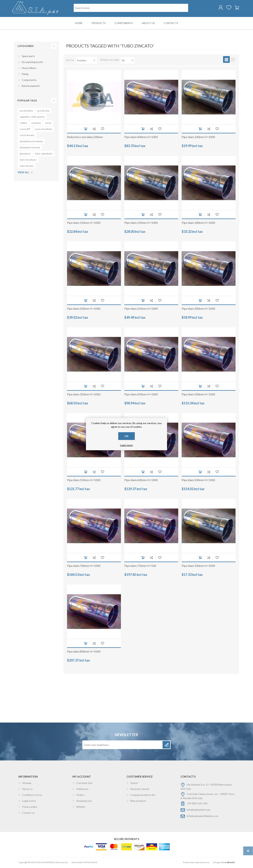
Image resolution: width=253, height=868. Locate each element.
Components (29, 81)
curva (48, 124)
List (233, 60)
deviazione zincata (30, 148)
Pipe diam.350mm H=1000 (84, 395)
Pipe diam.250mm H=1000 (141, 309)
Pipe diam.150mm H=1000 (141, 223)
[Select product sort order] (86, 61)
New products (138, 802)
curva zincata (27, 136)
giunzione (25, 154)
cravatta (36, 124)
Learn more (126, 445)
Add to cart (86, 129)
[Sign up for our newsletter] (123, 745)
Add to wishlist (102, 129)
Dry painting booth (32, 63)
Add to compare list (94, 129)
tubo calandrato (44, 154)
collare (23, 124)
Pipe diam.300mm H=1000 (198, 309)
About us (27, 790)
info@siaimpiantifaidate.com (202, 817)
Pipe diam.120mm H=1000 (84, 223)
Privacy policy (30, 807)
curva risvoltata (43, 130)
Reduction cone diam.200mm (85, 138)
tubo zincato (27, 166)
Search (134, 784)
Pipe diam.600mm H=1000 (141, 481)
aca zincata (43, 111)
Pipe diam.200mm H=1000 (84, 309)
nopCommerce (202, 863)
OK (126, 436)
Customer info (84, 784)
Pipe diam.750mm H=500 (140, 566)
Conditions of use (32, 796)
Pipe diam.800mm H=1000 (84, 652)
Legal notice (29, 802)
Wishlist (81, 807)
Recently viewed (140, 790)
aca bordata (26, 111)
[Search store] (131, 8)
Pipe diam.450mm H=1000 (141, 395)
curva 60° (25, 130)
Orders (80, 796)
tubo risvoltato (28, 160)
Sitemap (27, 784)
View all (23, 173)
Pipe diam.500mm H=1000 (198, 395)
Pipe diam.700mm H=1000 (84, 566)
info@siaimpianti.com (198, 810)
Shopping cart (235, 8)
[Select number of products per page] (128, 61)
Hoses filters (29, 69)
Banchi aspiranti (31, 87)
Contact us (28, 813)
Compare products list (143, 796)
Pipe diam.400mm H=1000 (141, 138)
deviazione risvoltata (31, 142)
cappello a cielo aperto (32, 117)
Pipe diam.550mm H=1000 (84, 481)
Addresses (82, 790)
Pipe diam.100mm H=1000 (198, 138)
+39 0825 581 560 (197, 804)
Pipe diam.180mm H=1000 (198, 223)
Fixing (25, 75)
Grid (226, 60)
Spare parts (28, 57)
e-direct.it (230, 863)
